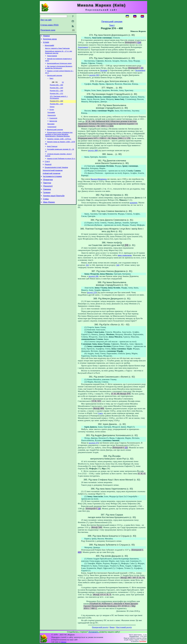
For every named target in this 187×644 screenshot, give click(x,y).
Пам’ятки (47, 195)
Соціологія (53, 125)
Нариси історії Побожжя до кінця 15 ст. (61, 168)
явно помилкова (125, 255)
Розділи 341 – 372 (56, 98)
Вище (112, 627)
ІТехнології (48, 198)
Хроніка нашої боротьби (54, 209)
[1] (63, 86)
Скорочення (52, 134)
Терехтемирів (52, 58)
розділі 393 (94, 75)
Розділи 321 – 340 (56, 95)
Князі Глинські (52, 155)
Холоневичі (140, 70)
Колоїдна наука (50, 40)
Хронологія (52, 121)
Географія (51, 118)
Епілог (52, 112)
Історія (46, 43)
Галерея (47, 205)
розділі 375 (94, 443)
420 (79, 552)
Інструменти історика (52, 188)
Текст (51, 82)
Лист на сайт (46, 20)
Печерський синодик (55, 79)
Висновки (51, 131)
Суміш (46, 213)
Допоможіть (94, 632)
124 (139, 42)
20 (99, 509)
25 (142, 68)
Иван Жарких (49, 216)
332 (87, 265)
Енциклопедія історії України (56, 178)
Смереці (63, 642)
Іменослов (53, 128)
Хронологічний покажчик (53, 181)
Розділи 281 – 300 (56, 89)
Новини (46, 36)
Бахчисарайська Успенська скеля (59, 66)
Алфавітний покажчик (52, 184)
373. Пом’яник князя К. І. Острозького (59, 102)
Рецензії (48, 174)
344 (118, 265)
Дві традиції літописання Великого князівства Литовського (59, 70)
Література (48, 191)
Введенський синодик (55, 137)
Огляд (52, 115)
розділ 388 (93, 150)
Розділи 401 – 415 (56, 109)
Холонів (104, 70)
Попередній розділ (100, 627)
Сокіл (100, 413)
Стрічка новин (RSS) (49, 25)
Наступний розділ (124, 627)
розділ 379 (92, 292)
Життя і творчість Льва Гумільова (57, 50)
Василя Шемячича (99, 179)
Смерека (47, 202)
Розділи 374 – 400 (56, 106)
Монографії (49, 47)
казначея (134, 203)
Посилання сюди (48, 30)
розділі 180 (94, 276)
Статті (47, 171)
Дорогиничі (83, 47)
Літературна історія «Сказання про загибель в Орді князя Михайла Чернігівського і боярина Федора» (59, 142)
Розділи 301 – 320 (56, 92)
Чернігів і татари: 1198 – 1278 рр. (59, 147)
